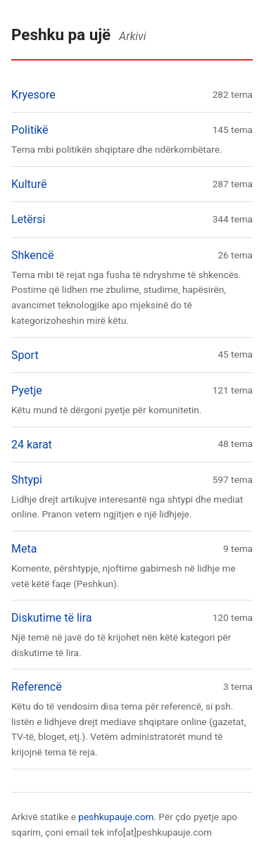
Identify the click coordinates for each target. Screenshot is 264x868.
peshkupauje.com (116, 817)
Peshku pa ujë (61, 34)
